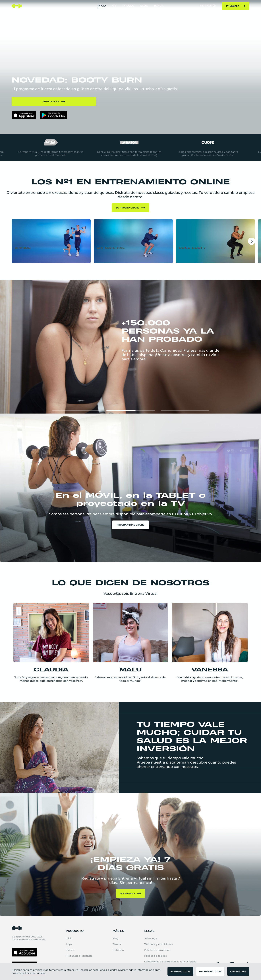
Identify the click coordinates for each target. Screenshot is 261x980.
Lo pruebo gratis (131, 208)
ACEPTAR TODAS (181, 971)
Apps (69, 944)
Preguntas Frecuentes (79, 956)
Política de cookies (156, 956)
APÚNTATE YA (54, 101)
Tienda (159, 6)
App (114, 6)
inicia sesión (208, 6)
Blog (144, 6)
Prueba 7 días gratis (130, 525)
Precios (129, 6)
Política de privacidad (157, 950)
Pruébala (236, 6)
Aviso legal (151, 938)
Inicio (102, 6)
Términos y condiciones (159, 944)
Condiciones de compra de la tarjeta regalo (170, 962)
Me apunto (130, 893)
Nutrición (118, 950)
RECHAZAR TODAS (210, 971)
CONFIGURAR (238, 971)
